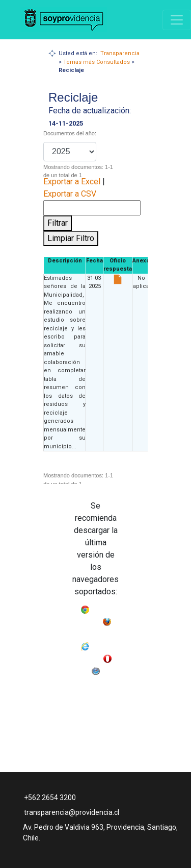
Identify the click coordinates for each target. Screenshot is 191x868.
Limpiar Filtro (71, 238)
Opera (81, 669)
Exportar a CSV (70, 194)
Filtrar (58, 223)
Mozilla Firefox (95, 632)
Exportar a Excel (72, 182)
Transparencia (120, 53)
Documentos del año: (70, 133)
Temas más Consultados (97, 62)
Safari (110, 669)
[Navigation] (177, 20)
